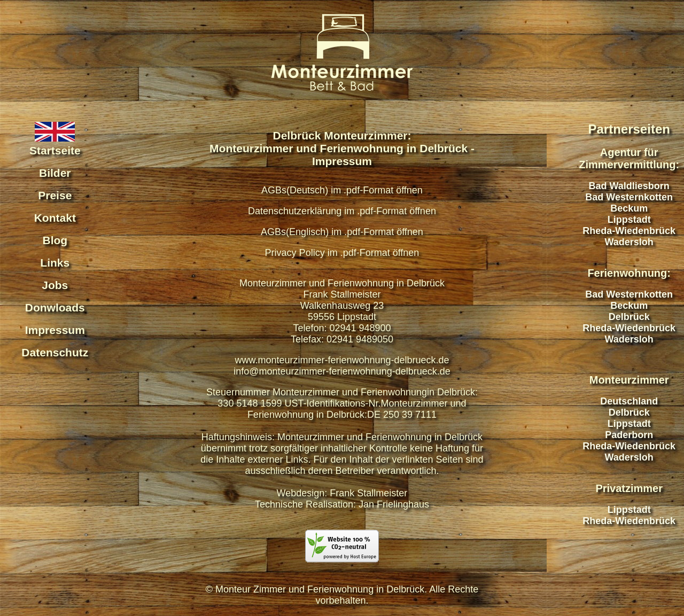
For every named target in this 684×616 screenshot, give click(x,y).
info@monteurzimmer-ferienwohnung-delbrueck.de (342, 371)
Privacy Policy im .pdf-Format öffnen (342, 253)
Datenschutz (55, 352)
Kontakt (55, 218)
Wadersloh (629, 242)
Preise (55, 195)
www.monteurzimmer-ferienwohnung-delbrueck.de (342, 360)
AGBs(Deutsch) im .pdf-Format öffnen (342, 190)
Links (55, 263)
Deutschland (629, 401)
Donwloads (55, 307)
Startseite (55, 150)
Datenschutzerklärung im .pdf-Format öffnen (342, 211)
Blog (55, 240)
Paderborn (629, 435)
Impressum (55, 330)
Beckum (629, 208)
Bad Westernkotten (629, 197)
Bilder (55, 173)
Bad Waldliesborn (629, 186)
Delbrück (629, 317)
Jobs (55, 285)
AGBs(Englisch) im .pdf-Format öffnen (342, 232)
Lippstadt (629, 220)
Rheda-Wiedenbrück (629, 231)
